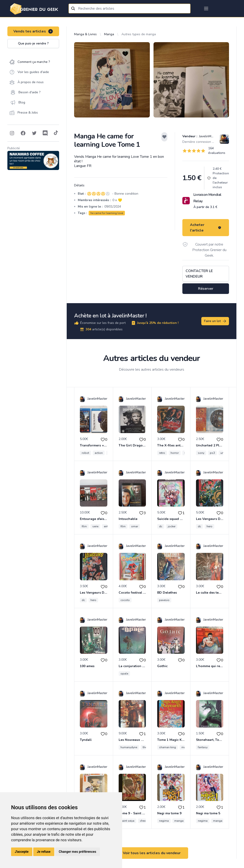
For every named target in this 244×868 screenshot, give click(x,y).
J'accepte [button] (22, 852)
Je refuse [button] (44, 852)
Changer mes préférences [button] (78, 852)
